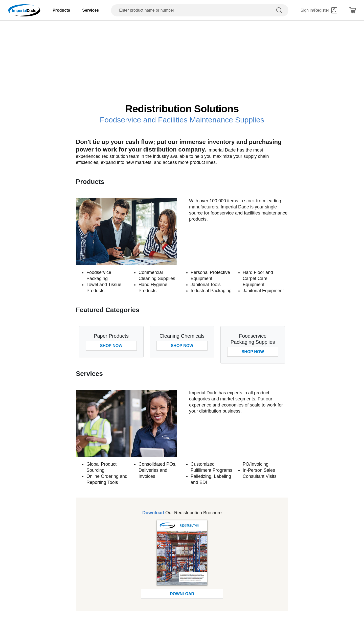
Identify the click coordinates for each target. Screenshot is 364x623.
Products (61, 10)
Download (182, 594)
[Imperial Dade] (24, 10)
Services (90, 10)
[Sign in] (319, 10)
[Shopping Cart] (353, 10)
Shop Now (111, 346)
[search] (280, 10)
